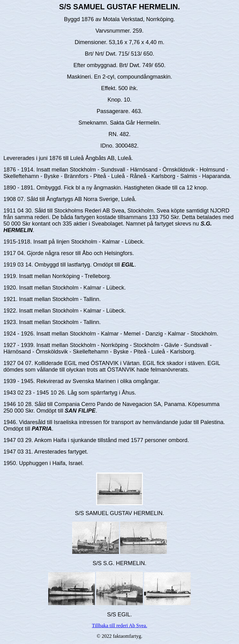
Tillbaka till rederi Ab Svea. (119, 626)
